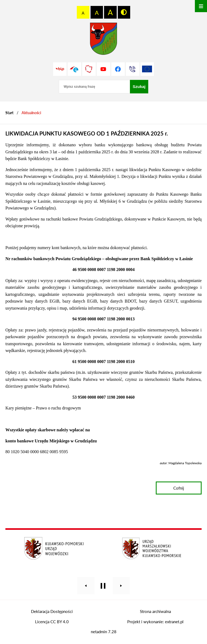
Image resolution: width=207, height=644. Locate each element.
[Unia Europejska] (147, 69)
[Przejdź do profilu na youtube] (103, 69)
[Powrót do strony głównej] (9, 113)
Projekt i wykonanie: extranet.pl (155, 622)
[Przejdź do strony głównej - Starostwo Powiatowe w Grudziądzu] (103, 40)
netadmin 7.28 (104, 632)
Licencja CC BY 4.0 (52, 622)
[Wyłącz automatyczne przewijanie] (103, 586)
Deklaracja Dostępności (52, 611)
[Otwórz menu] (201, 6)
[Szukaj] (139, 87)
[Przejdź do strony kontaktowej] (133, 69)
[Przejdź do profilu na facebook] (118, 69)
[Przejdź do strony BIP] (60, 69)
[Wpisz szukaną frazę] (94, 87)
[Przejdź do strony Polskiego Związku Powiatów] (89, 69)
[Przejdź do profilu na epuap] (74, 69)
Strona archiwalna (155, 611)
